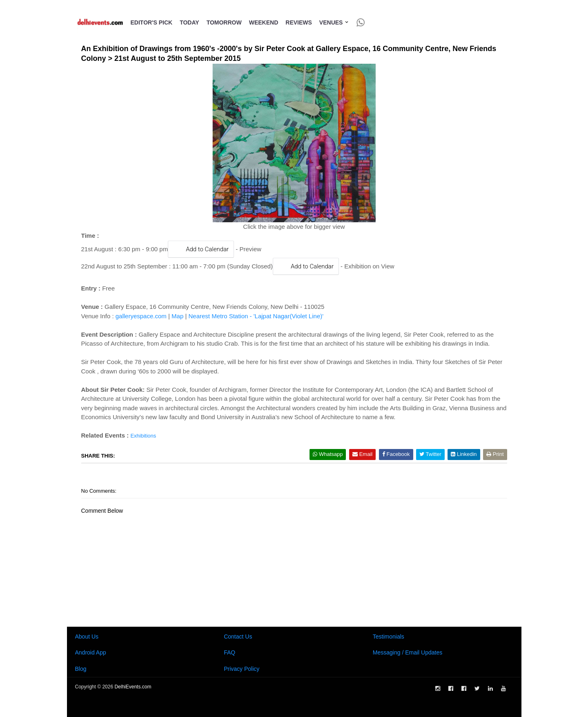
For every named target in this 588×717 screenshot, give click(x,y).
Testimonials (389, 637)
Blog (81, 669)
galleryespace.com (141, 316)
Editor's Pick (152, 22)
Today (189, 22)
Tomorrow (224, 22)
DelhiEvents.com (133, 687)
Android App (91, 652)
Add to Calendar (201, 249)
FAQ (229, 652)
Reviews (299, 22)
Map (177, 316)
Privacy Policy (242, 669)
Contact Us (238, 637)
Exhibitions (143, 436)
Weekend (264, 22)
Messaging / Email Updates (408, 652)
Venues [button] (334, 22)
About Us (87, 637)
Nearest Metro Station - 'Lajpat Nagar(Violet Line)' (256, 316)
